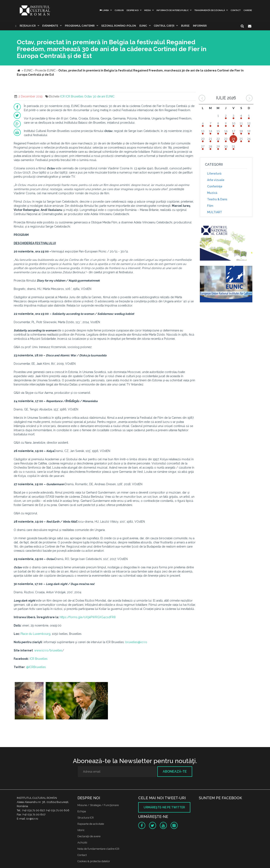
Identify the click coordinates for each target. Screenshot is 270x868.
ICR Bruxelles (75, 96)
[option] (29, 701)
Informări (200, 26)
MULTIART (215, 212)
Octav (88, 96)
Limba (104, 10)
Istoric (81, 830)
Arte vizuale (216, 180)
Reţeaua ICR (28, 26)
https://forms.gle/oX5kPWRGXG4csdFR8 (88, 617)
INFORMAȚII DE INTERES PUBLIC (173, 10)
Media (148, 10)
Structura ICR (86, 818)
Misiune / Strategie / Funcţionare (98, 805)
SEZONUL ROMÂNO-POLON (119, 26)
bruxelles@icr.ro (136, 642)
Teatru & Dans (217, 199)
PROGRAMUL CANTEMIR (80, 26)
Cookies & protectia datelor (94, 861)
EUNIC (143, 26)
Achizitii (82, 843)
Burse (185, 26)
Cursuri (119, 10)
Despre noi (133, 10)
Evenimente (50, 26)
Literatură (214, 174)
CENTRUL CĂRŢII (164, 26)
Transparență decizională (210, 10)
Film (210, 206)
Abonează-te (175, 771)
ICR (62, 96)
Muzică (212, 193)
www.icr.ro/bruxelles (48, 650)
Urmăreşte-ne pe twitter (164, 807)
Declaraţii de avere (89, 836)
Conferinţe (215, 186)
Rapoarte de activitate (91, 824)
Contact (236, 10)
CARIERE (248, 10)
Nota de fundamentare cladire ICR (98, 849)
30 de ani (99, 96)
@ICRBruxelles (36, 667)
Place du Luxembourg (35, 634)
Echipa (82, 811)
